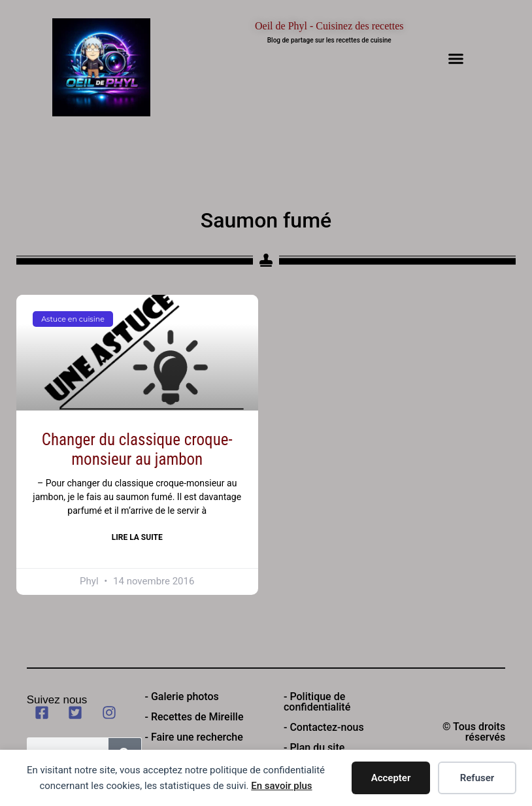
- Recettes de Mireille (194, 717)
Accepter (391, 778)
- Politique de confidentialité (317, 702)
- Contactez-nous (324, 727)
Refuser (477, 778)
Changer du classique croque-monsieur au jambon (137, 449)
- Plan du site (314, 747)
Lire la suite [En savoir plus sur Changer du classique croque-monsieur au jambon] (137, 537)
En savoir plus (281, 786)
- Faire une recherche (194, 737)
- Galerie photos (182, 697)
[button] (456, 59)
